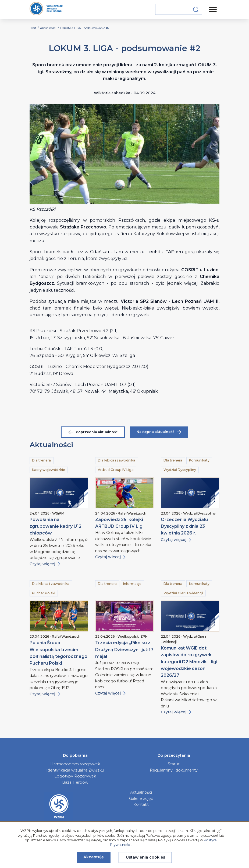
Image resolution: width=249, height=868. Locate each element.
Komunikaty (199, 460)
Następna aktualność (159, 432)
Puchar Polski (44, 593)
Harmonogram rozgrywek (75, 764)
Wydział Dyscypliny (180, 470)
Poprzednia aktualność (93, 432)
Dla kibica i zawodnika (117, 460)
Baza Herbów (75, 782)
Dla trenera (41, 460)
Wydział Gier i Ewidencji (183, 593)
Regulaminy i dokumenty (174, 770)
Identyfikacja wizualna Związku (75, 770)
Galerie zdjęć (141, 798)
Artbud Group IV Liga (116, 470)
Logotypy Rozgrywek (75, 776)
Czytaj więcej (45, 564)
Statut (174, 764)
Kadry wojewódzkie (49, 470)
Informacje (132, 584)
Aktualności (141, 792)
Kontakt (141, 804)
